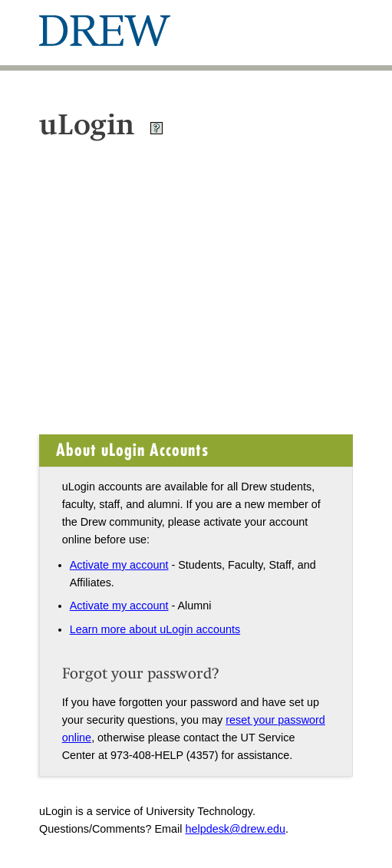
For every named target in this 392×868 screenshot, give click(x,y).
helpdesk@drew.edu (235, 829)
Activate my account (119, 565)
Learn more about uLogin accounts (155, 629)
